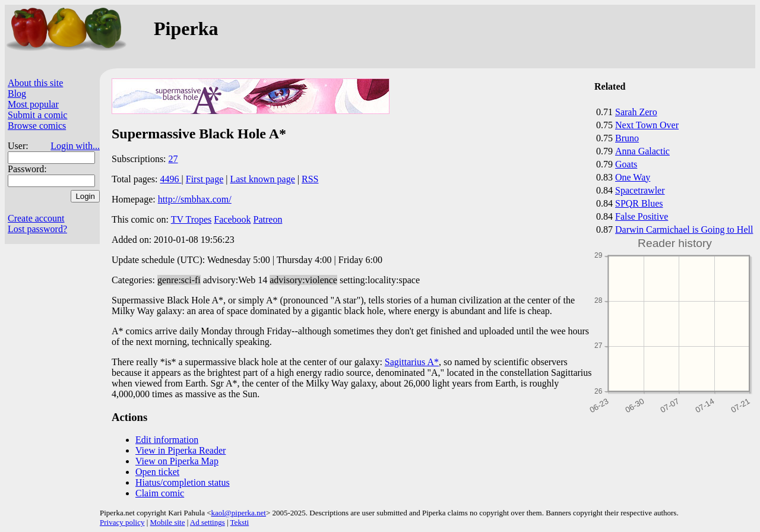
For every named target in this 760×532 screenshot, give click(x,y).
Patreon (268, 219)
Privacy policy (122, 522)
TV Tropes (191, 219)
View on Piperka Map (177, 461)
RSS (310, 179)
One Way (633, 177)
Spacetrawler (640, 190)
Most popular (33, 104)
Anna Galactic (642, 151)
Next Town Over (647, 125)
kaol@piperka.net (238, 513)
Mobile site (168, 522)
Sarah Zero (636, 112)
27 (173, 159)
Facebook (232, 219)
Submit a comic (37, 115)
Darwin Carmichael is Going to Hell (684, 229)
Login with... (75, 146)
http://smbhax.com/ (195, 199)
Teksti (240, 522)
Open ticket (157, 472)
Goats (626, 164)
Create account (36, 218)
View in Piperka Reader (180, 450)
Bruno (627, 138)
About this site (35, 83)
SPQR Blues (639, 203)
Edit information (167, 440)
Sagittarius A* (412, 362)
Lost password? (37, 229)
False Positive (642, 216)
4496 (171, 179)
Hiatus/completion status (183, 482)
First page (205, 179)
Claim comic (160, 493)
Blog (17, 94)
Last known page (262, 179)
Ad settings (208, 522)
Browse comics (37, 126)
